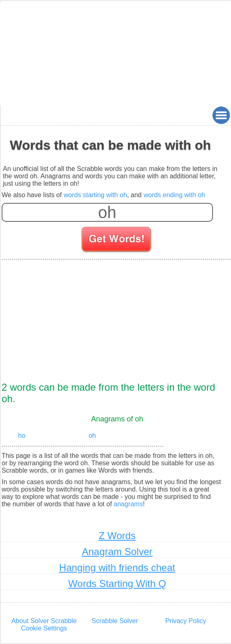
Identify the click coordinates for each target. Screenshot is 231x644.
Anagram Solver (117, 552)
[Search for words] (117, 241)
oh (92, 436)
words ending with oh (174, 195)
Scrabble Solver (115, 621)
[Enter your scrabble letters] (107, 212)
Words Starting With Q (117, 584)
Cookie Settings (44, 628)
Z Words (117, 536)
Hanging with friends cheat (117, 568)
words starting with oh (95, 195)
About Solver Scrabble (44, 621)
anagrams (128, 504)
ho (22, 436)
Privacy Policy (186, 621)
